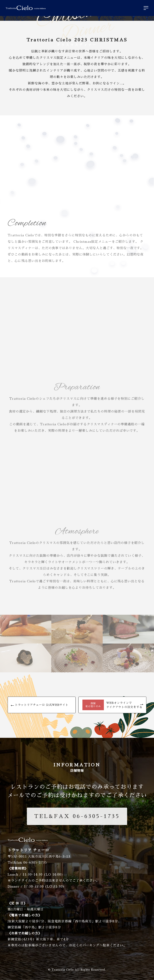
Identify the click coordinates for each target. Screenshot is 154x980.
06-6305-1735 (77, 816)
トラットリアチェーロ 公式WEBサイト (42, 705)
